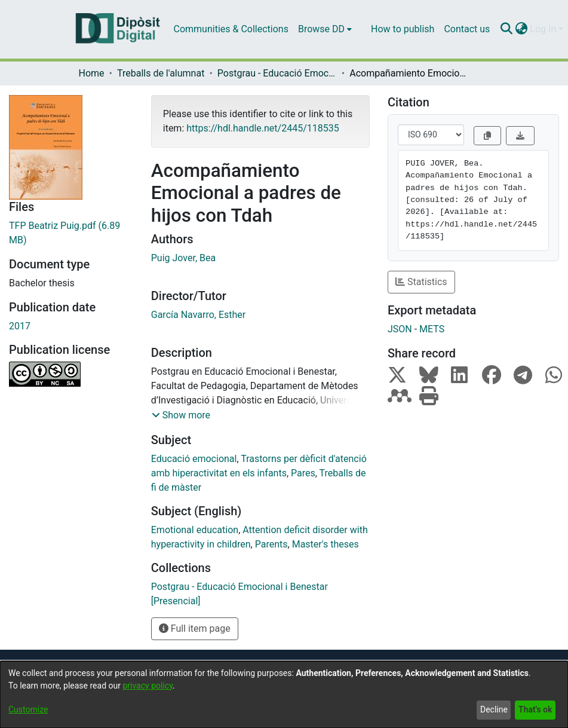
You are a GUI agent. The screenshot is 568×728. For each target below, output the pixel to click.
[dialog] (284, 695)
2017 (20, 326)
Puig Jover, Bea (183, 258)
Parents (271, 544)
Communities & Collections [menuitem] (231, 29)
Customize (28, 709)
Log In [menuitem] (543, 29)
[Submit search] (506, 29)
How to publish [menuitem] (403, 29)
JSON (400, 329)
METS (432, 329)
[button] (181, 415)
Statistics (421, 282)
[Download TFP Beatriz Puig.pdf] (71, 233)
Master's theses (326, 544)
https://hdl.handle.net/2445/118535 (262, 128)
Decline (494, 709)
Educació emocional (194, 459)
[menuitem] (325, 29)
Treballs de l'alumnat (161, 73)
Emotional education (195, 530)
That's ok (535, 709)
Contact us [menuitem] (467, 29)
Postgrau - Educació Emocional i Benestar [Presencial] (277, 73)
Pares (303, 473)
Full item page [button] (195, 628)
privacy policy (148, 686)
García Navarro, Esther (198, 315)
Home (92, 73)
